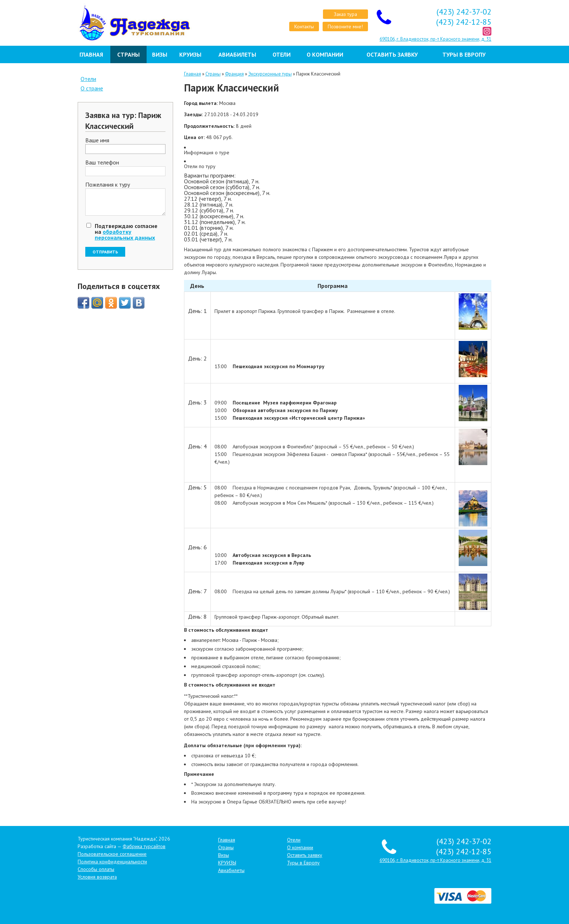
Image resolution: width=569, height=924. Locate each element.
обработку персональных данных (125, 235)
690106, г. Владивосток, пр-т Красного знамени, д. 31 (435, 39)
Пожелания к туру (108, 185)
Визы (160, 54)
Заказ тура (345, 14)
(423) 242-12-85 (464, 22)
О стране (92, 88)
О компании (325, 54)
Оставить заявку (392, 54)
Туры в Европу (464, 54)
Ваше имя (97, 141)
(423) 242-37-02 (464, 12)
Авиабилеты (237, 54)
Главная (91, 54)
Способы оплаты (96, 869)
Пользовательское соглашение (112, 854)
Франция (234, 74)
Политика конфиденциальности (112, 862)
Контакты (304, 27)
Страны (128, 54)
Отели (282, 54)
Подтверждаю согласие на (126, 232)
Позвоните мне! (345, 27)
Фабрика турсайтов (144, 846)
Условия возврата (97, 877)
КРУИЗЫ (190, 54)
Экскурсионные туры (270, 74)
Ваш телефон (102, 163)
